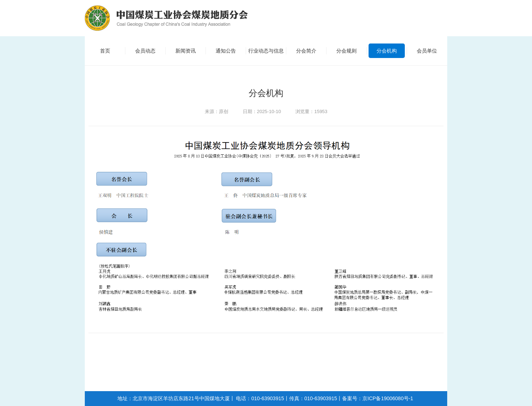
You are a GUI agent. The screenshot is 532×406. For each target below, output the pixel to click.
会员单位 (427, 51)
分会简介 (306, 51)
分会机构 (387, 51)
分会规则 (346, 51)
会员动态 (145, 51)
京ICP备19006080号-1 (388, 398)
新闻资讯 (186, 51)
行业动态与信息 (266, 51)
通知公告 (226, 51)
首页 (105, 51)
